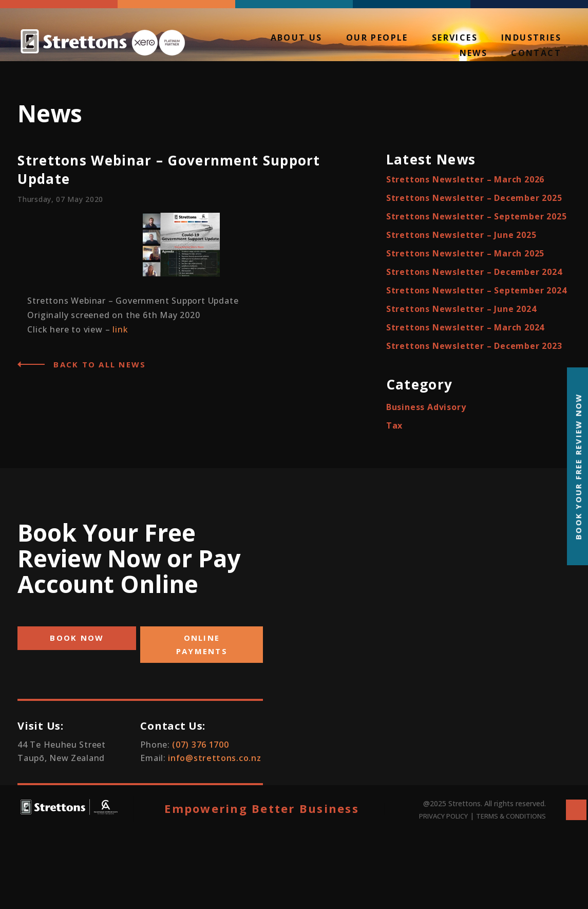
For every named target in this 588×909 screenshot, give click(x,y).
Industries (531, 39)
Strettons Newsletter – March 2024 (465, 327)
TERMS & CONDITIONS (511, 816)
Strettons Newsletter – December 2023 (474, 346)
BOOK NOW (77, 638)
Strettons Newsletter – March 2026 (465, 179)
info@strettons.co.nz (214, 758)
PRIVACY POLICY (443, 816)
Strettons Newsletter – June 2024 (461, 309)
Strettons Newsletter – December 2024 (474, 272)
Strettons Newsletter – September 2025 (477, 216)
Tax (394, 425)
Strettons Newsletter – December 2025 (474, 198)
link (120, 329)
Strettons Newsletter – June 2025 (461, 235)
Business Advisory (426, 407)
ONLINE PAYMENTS (202, 644)
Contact (536, 54)
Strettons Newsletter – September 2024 (477, 290)
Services (455, 39)
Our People (377, 39)
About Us (297, 39)
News (474, 54)
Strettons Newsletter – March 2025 (465, 253)
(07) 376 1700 (200, 745)
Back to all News (100, 364)
